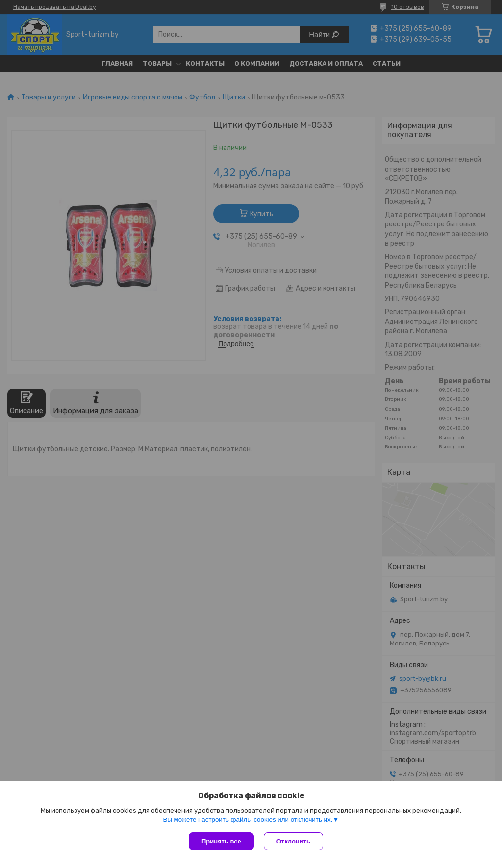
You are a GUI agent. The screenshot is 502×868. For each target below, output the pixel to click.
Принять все (221, 841)
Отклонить (293, 841)
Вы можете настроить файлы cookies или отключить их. (248, 820)
